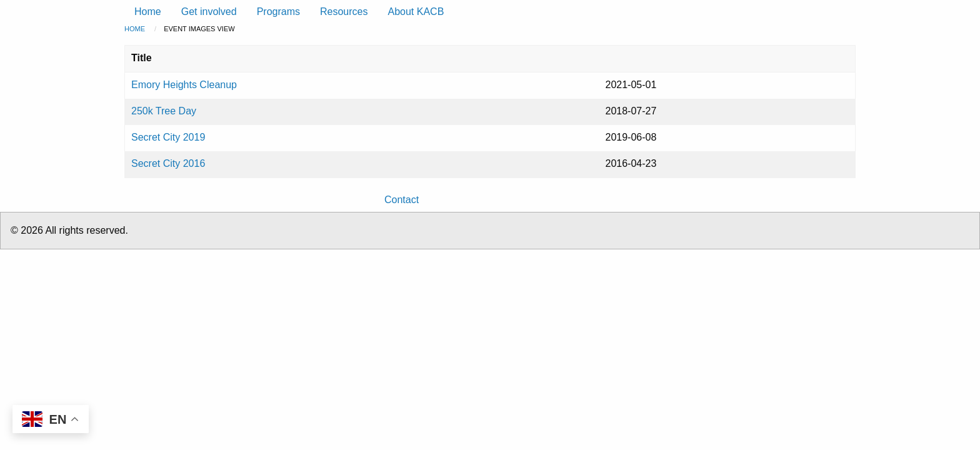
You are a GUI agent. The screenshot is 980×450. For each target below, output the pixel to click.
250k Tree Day (164, 111)
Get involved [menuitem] (209, 12)
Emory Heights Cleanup (184, 85)
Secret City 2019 (168, 137)
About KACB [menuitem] (416, 12)
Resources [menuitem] (344, 12)
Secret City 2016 (168, 163)
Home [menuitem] (148, 12)
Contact (402, 200)
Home (135, 29)
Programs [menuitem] (278, 12)
